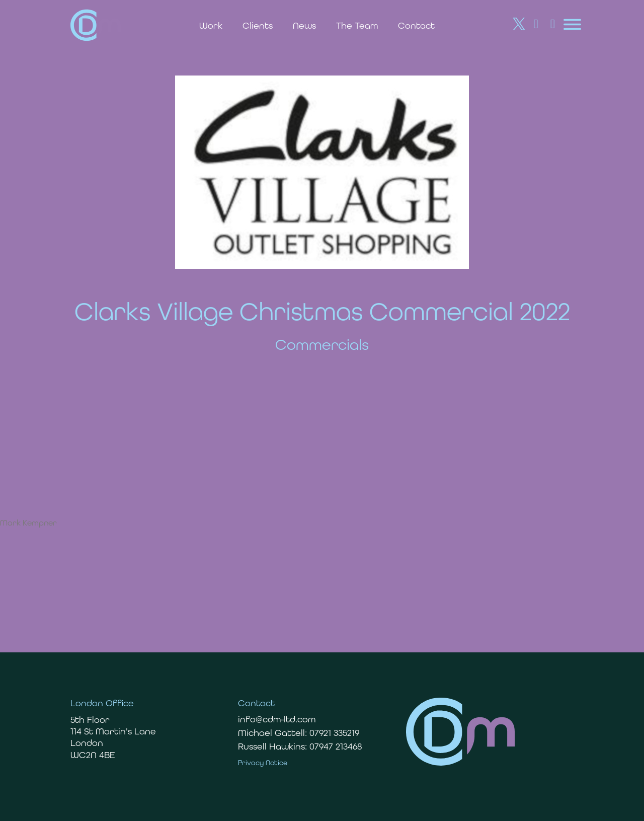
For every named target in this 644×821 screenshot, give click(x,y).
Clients (258, 25)
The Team (357, 25)
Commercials (322, 345)
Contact (416, 25)
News (304, 25)
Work (211, 25)
